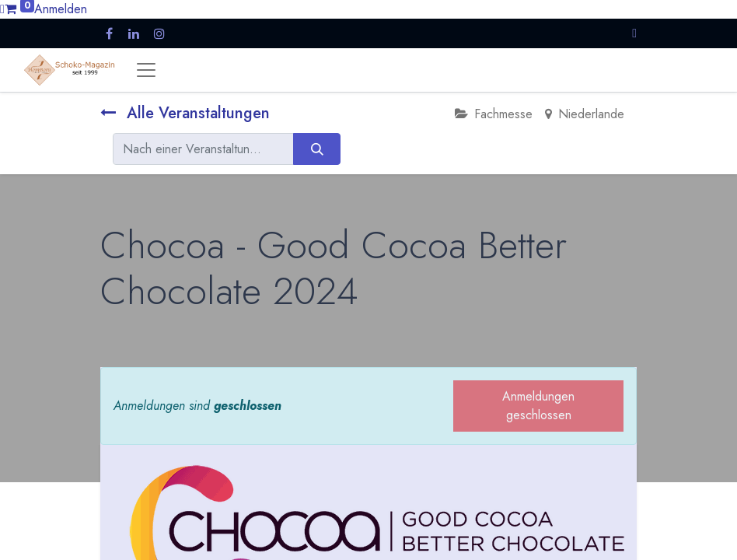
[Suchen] (317, 149)
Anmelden (61, 9)
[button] (634, 33)
